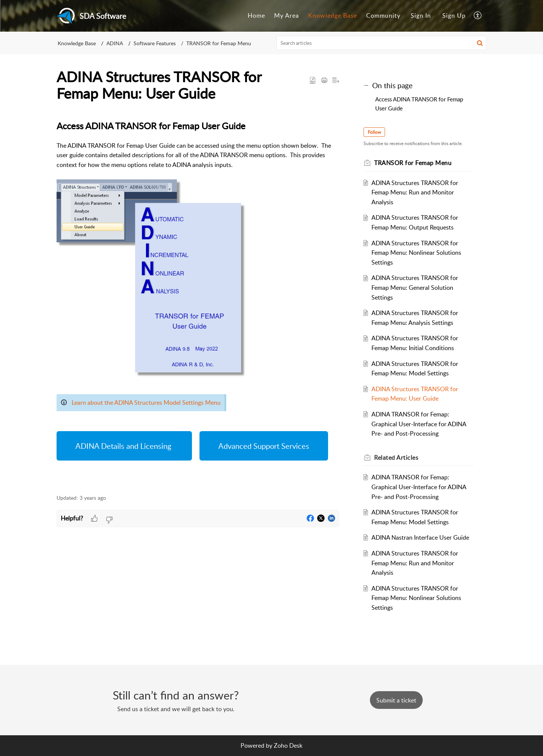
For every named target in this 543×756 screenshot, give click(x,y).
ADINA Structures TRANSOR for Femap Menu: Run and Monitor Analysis (415, 192)
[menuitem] (256, 16)
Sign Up (454, 15)
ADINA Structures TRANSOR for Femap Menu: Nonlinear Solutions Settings (416, 253)
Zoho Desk (288, 745)
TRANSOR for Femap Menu (219, 43)
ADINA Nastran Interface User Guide (420, 537)
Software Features (155, 43)
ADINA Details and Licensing (124, 446)
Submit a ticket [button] (396, 700)
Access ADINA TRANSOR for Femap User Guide (419, 104)
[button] (480, 43)
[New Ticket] (396, 700)
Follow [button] (374, 132)
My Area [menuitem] (287, 15)
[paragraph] (198, 302)
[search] (382, 43)
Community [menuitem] (383, 15)
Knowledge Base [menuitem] (333, 15)
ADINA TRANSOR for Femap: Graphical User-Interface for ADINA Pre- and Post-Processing (419, 424)
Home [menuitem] (256, 15)
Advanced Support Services (264, 446)
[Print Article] (324, 81)
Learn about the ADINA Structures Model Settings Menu (146, 402)
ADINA (115, 43)
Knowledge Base (77, 43)
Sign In (421, 15)
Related (396, 458)
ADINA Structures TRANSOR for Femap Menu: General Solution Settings (415, 287)
